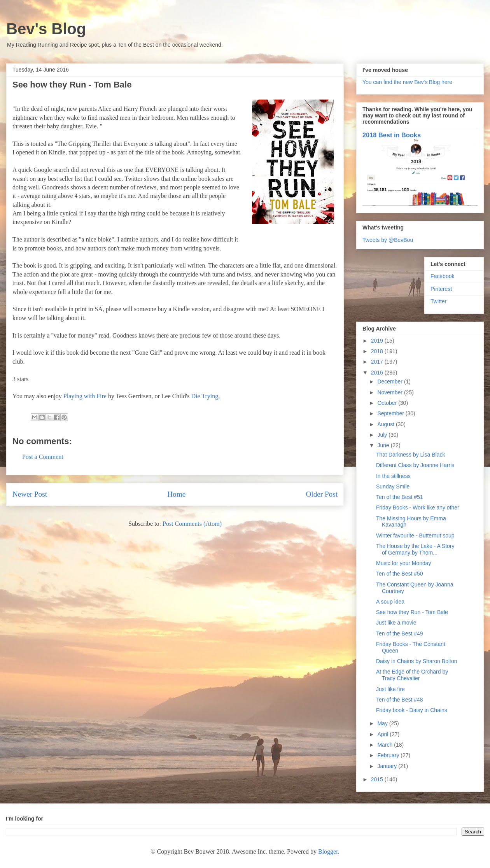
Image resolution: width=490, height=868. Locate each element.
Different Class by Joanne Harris (415, 465)
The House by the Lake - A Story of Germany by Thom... (415, 549)
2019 (378, 341)
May (383, 723)
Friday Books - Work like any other (418, 507)
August (386, 424)
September (391, 413)
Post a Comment (43, 457)
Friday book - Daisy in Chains (412, 710)
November (390, 392)
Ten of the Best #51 (400, 497)
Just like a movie (396, 623)
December (390, 381)
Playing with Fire (85, 396)
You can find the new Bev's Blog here (407, 82)
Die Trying (205, 396)
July (383, 435)
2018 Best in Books (392, 135)
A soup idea (390, 602)
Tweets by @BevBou (388, 240)
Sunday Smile (393, 486)
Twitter (438, 301)
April (383, 734)
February (389, 755)
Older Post (322, 494)
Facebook (442, 276)
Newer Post (30, 494)
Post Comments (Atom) (192, 524)
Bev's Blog (46, 29)
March (386, 745)
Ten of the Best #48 (400, 700)
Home (176, 494)
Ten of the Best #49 (400, 633)
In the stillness (393, 476)
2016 (378, 373)
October (388, 403)
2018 (378, 351)
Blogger (328, 851)
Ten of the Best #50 (400, 574)
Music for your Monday (404, 563)
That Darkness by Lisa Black (410, 455)
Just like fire (390, 689)
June (384, 445)
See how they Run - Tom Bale (412, 612)
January (388, 766)
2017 (378, 362)
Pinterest (441, 289)
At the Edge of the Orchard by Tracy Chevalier (412, 675)
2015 (378, 779)
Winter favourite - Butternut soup (415, 535)
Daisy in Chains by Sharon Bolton (417, 661)
